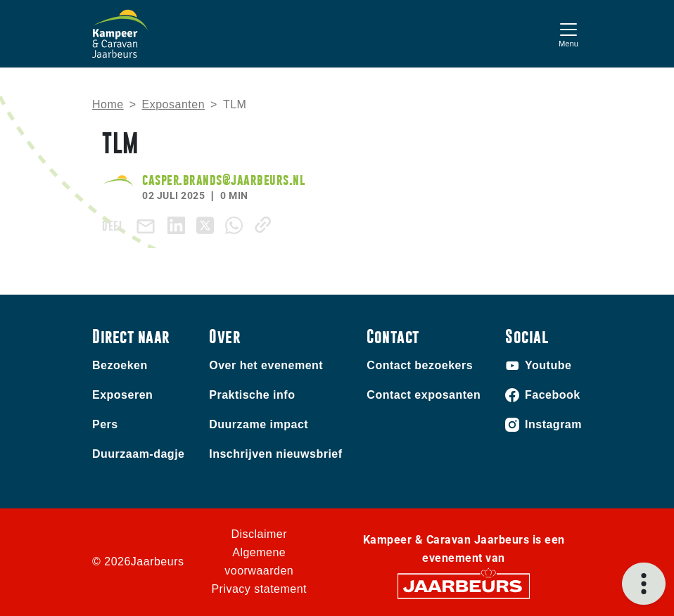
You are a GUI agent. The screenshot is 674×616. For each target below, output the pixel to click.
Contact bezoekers (420, 365)
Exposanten (174, 104)
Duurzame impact (259, 424)
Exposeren (122, 395)
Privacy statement (259, 589)
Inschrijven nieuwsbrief (275, 454)
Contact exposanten (424, 395)
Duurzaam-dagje (138, 454)
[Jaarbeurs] (464, 585)
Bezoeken (120, 365)
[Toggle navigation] (568, 33)
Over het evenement (266, 365)
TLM (235, 104)
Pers (105, 424)
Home (108, 104)
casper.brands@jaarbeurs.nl (223, 180)
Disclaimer (259, 534)
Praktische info (252, 395)
